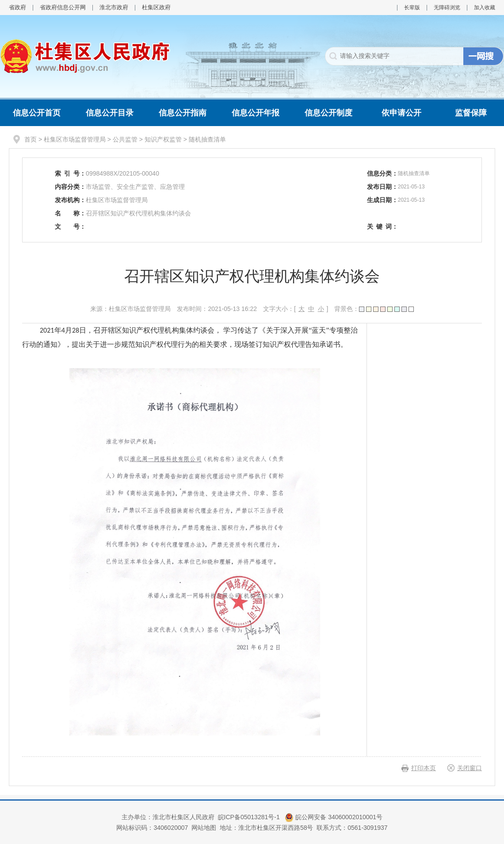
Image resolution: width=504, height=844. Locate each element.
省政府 (17, 7)
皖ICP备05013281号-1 (250, 817)
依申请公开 (401, 113)
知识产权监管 (163, 139)
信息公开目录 (110, 113)
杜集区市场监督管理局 (75, 139)
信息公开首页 (37, 113)
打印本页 (424, 768)
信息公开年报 (256, 113)
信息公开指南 (183, 113)
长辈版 (412, 8)
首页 (31, 139)
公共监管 (125, 139)
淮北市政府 (114, 7)
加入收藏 (485, 8)
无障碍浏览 (447, 8)
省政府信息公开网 (63, 7)
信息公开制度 (328, 113)
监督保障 (471, 113)
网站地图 (204, 828)
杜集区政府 (156, 7)
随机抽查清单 (207, 139)
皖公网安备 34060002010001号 (334, 817)
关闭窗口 (470, 768)
